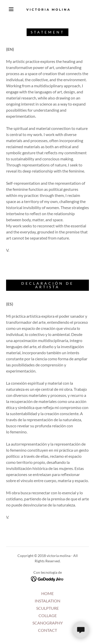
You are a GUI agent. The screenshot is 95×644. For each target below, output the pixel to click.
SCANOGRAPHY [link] (48, 623)
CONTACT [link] (48, 630)
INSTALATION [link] (48, 601)
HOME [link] (48, 593)
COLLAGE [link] (48, 615)
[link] (48, 9)
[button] (11, 9)
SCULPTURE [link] (48, 608)
